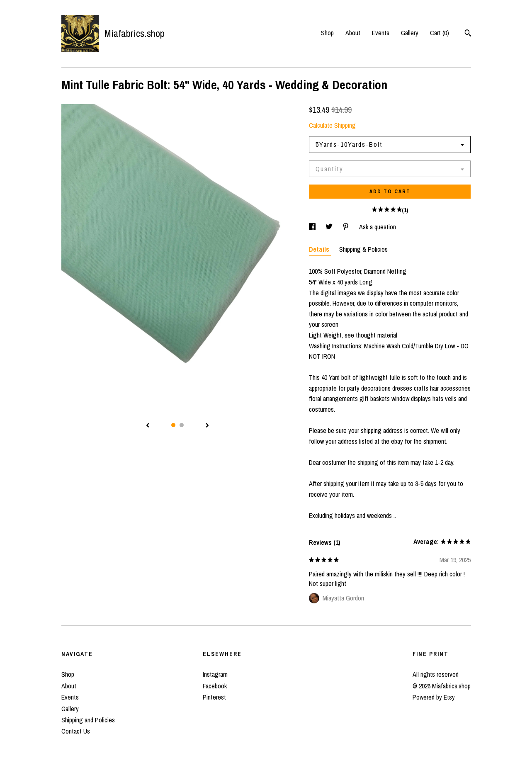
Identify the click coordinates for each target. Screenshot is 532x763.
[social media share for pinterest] (347, 227)
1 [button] (173, 425)
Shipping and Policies (88, 720)
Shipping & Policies (363, 249)
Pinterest (214, 697)
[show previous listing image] (148, 426)
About (353, 33)
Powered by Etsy (434, 697)
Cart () (440, 33)
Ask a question (378, 227)
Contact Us (76, 731)
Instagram (215, 674)
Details (320, 249)
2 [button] (182, 425)
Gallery (410, 33)
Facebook (215, 686)
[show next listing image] (207, 426)
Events (381, 33)
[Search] (468, 34)
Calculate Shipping (332, 125)
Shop (327, 33)
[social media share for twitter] (330, 227)
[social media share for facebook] (313, 227)
